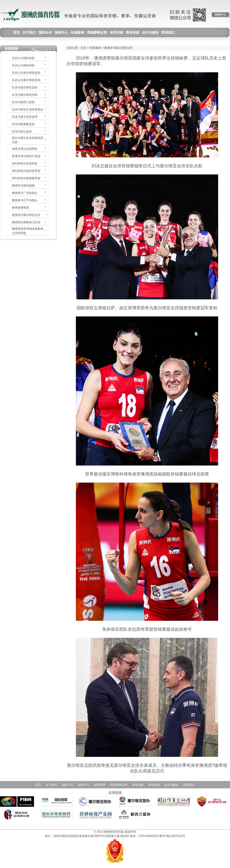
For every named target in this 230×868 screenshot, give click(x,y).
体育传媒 (138, 785)
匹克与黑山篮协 (22, 132)
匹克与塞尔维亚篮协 (25, 87)
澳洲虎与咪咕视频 (23, 186)
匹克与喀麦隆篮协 (23, 124)
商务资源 (154, 785)
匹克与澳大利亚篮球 (25, 117)
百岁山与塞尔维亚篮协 (26, 73)
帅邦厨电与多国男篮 (25, 164)
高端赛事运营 (119, 785)
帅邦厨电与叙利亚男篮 (26, 171)
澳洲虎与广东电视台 (25, 193)
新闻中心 (84, 785)
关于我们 (51, 785)
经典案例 (95, 48)
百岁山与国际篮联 (23, 58)
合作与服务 (171, 785)
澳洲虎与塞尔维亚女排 (26, 215)
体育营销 (100, 785)
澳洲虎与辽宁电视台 (25, 200)
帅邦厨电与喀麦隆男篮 (26, 178)
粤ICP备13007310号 (172, 836)
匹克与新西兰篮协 (23, 102)
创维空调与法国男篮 (25, 149)
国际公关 (68, 785)
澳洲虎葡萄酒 (20, 208)
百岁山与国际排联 (23, 65)
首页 (83, 48)
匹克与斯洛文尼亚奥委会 (28, 110)
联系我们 (189, 785)
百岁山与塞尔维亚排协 (26, 80)
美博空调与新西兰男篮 (26, 156)
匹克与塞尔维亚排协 (25, 95)
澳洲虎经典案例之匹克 (26, 222)
